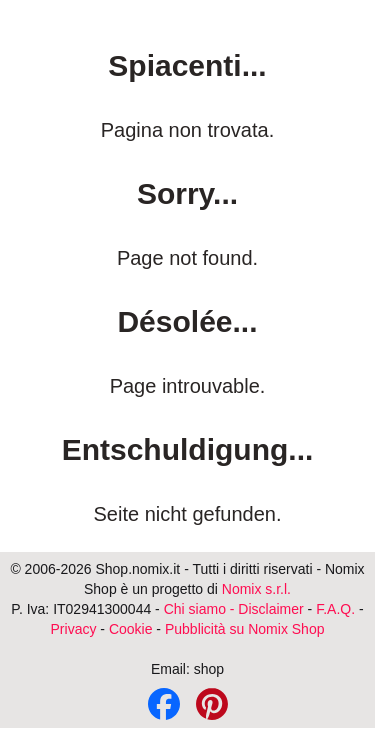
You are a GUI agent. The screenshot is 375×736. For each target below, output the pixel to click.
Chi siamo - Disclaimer (234, 609)
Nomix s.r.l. (256, 589)
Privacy (74, 629)
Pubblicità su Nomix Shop (245, 629)
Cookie (131, 629)
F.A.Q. (335, 609)
